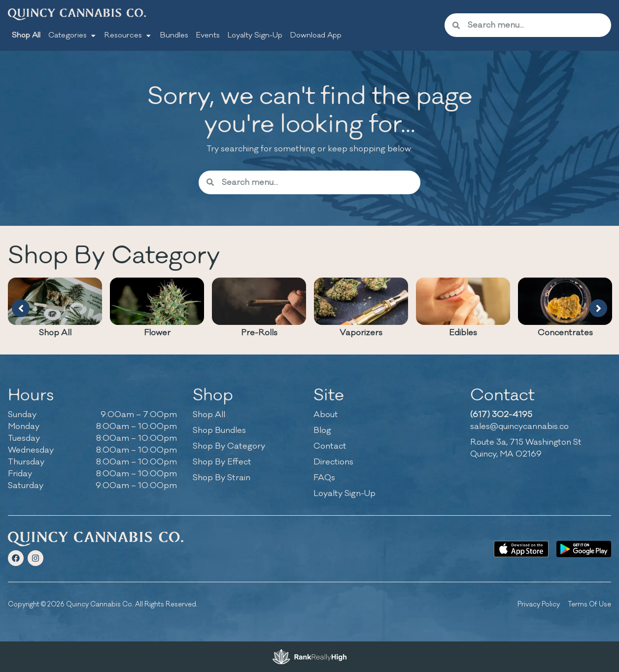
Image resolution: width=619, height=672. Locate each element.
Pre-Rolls (259, 333)
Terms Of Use (589, 604)
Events (208, 35)
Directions (333, 462)
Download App (316, 35)
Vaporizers (361, 333)
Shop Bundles (219, 430)
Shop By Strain (222, 478)
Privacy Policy (539, 604)
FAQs (324, 478)
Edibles (463, 333)
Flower (157, 333)
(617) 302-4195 (501, 415)
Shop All (26, 35)
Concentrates (565, 333)
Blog (322, 430)
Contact (330, 446)
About (326, 415)
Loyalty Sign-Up (255, 35)
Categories (72, 35)
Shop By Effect (222, 462)
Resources (128, 35)
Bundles (174, 35)
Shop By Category (229, 446)
